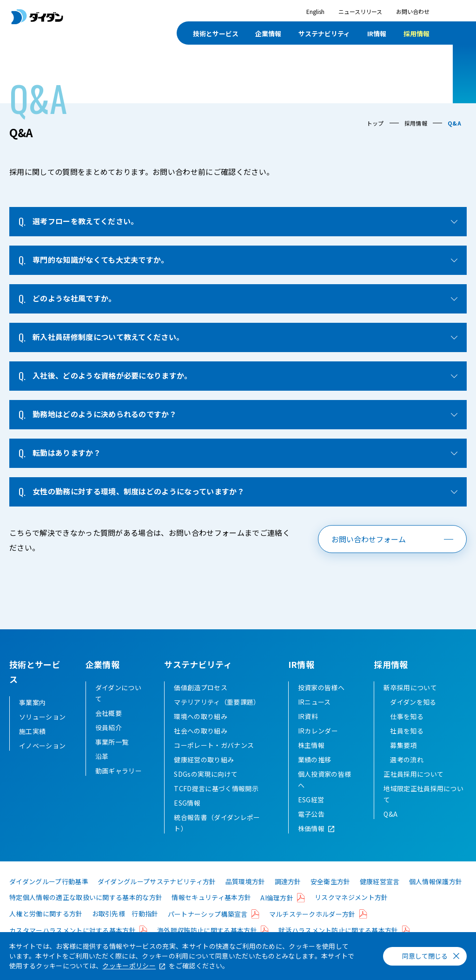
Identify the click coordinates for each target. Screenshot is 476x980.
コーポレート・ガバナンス (214, 760)
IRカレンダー (318, 746)
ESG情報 (187, 818)
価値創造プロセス (201, 702)
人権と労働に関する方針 (46, 928)
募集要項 (403, 760)
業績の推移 (315, 774)
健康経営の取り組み (204, 774)
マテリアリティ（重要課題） (217, 717)
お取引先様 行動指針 (125, 928)
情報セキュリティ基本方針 (211, 912)
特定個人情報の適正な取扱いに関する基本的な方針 (86, 912)
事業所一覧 (112, 757)
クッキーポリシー (129, 966)
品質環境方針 (245, 896)
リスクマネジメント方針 (351, 912)
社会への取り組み (201, 746)
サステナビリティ (324, 33)
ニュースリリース (360, 11)
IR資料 (308, 731)
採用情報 (416, 33)
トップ (375, 123)
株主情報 (311, 760)
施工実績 (32, 731)
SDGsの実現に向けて (206, 789)
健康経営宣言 (380, 896)
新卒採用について (410, 702)
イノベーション (42, 746)
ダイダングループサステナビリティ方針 (157, 896)
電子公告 (311, 829)
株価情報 (311, 843)
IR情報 (377, 33)
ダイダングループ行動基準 (49, 896)
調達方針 (288, 896)
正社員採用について (413, 789)
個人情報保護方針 (436, 896)
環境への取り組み (201, 731)
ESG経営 (311, 814)
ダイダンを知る (413, 717)
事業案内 (32, 702)
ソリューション (42, 717)
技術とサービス (216, 33)
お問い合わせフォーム (369, 539)
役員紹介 (109, 742)
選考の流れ (407, 774)
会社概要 (109, 728)
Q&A (390, 829)
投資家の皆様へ (321, 702)
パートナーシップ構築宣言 (208, 929)
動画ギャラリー (119, 786)
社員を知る (407, 746)
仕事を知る (407, 731)
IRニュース (314, 717)
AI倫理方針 (277, 913)
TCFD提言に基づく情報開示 (216, 803)
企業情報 (268, 33)
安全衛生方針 (331, 896)
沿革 (102, 771)
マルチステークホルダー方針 (312, 929)
